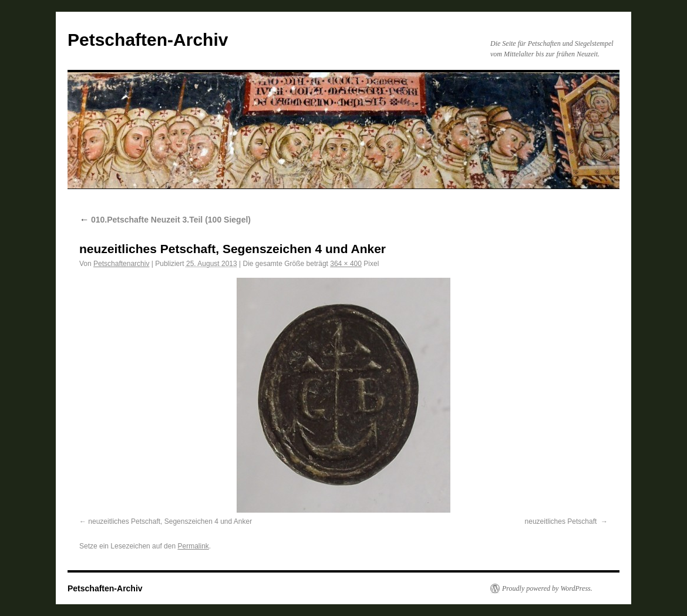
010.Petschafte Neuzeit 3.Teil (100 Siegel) (165, 220)
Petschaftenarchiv (121, 264)
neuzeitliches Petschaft (562, 521)
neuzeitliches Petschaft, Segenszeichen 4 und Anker (170, 521)
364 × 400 (346, 264)
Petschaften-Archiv (148, 40)
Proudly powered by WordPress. (547, 588)
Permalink (193, 546)
